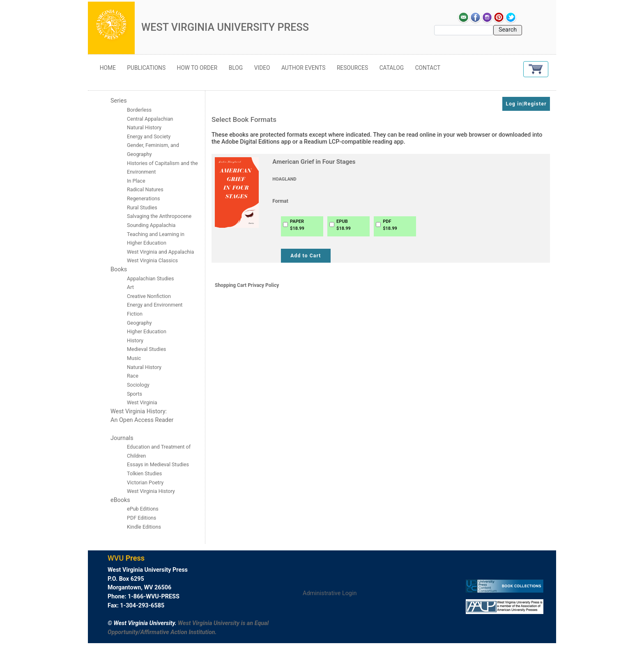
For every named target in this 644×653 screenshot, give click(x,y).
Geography (139, 323)
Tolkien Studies (144, 473)
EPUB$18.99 (344, 225)
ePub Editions (143, 509)
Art (130, 287)
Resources (352, 68)
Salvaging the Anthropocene (159, 216)
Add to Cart (306, 256)
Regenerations (144, 198)
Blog (236, 68)
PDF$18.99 (390, 225)
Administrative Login (330, 593)
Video (262, 68)
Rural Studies (142, 207)
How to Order (197, 68)
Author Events (303, 68)
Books (119, 269)
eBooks (120, 500)
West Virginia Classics (152, 260)
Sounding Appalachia (151, 225)
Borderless (139, 110)
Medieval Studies (146, 349)
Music (134, 358)
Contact (428, 68)
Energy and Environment (155, 305)
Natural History (144, 367)
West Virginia (142, 402)
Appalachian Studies (151, 278)
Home (108, 68)
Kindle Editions (144, 527)
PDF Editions (141, 518)
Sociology (138, 385)
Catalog (392, 68)
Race (133, 376)
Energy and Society (149, 136)
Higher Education (147, 331)
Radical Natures (145, 189)
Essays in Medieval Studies (158, 464)
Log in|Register (526, 104)
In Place (136, 181)
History (135, 340)
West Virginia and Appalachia (160, 252)
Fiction (135, 314)
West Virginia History (151, 491)
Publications (146, 68)
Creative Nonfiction (149, 296)
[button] (536, 69)
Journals (122, 438)
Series (119, 101)
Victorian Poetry (145, 482)
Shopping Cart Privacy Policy (247, 285)
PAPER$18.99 (297, 225)
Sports (135, 394)
